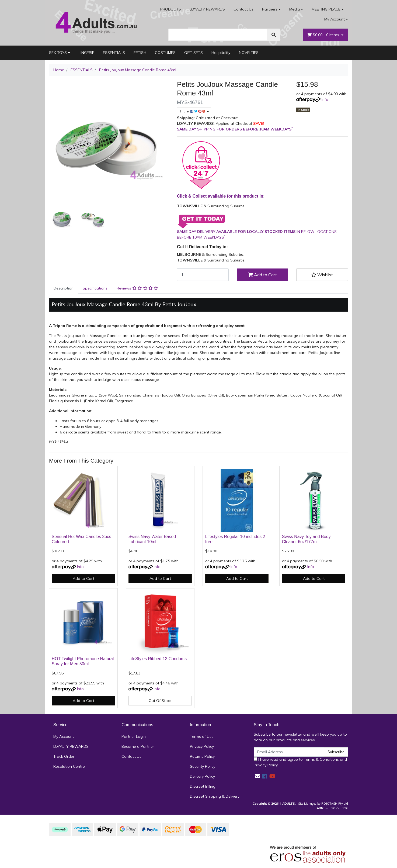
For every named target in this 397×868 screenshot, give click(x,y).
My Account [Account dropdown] (335, 19)
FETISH (140, 53)
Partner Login (134, 736)
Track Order (64, 756)
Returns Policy (202, 756)
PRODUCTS (171, 9)
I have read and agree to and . (300, 762)
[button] (322, 275)
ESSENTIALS (114, 53)
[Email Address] (289, 752)
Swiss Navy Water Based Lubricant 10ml (152, 539)
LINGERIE (86, 53)
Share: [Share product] (193, 111)
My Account (64, 736)
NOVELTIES (249, 53)
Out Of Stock (160, 701)
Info (325, 99)
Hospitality (221, 53)
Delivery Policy (202, 776)
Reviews (137, 288)
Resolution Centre (69, 766)
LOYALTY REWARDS (207, 9)
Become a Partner (138, 746)
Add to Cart (262, 275)
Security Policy (203, 766)
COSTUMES (165, 53)
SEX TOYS (58, 53)
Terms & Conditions (321, 759)
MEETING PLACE (326, 9)
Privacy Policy (202, 746)
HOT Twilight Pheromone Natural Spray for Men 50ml (83, 661)
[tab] (64, 288)
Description (64, 288)
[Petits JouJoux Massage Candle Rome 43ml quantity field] (203, 275)
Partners (270, 9)
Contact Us (243, 9)
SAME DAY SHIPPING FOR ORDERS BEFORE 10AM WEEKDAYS (235, 129)
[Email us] (257, 776)
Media (295, 9)
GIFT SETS (194, 53)
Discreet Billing (203, 786)
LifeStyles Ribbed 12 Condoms (158, 659)
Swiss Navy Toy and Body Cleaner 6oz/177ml (306, 539)
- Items (324, 35)
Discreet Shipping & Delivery (215, 796)
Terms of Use (202, 736)
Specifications (95, 288)
